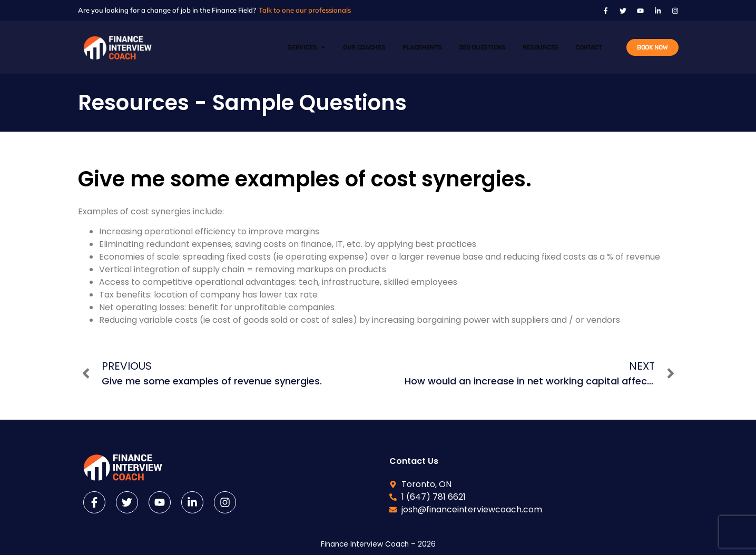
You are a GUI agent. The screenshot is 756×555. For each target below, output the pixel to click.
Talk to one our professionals (305, 10)
